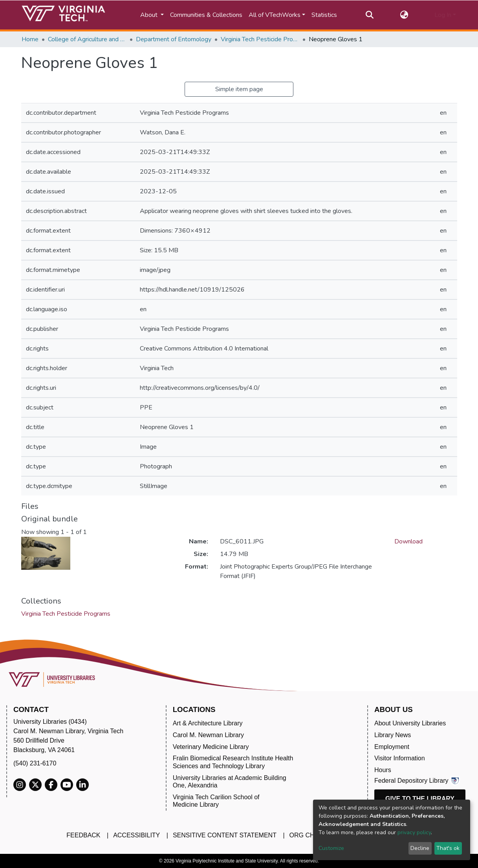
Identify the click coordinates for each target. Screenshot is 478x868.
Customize (331, 848)
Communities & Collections (206, 15)
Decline (420, 848)
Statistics (324, 15)
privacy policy (414, 832)
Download (408, 541)
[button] (404, 15)
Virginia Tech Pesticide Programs (260, 39)
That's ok (448, 848)
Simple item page (239, 89)
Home (30, 39)
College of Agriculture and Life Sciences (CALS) (87, 39)
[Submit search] (370, 15)
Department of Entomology (174, 39)
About (150, 15)
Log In (443, 15)
